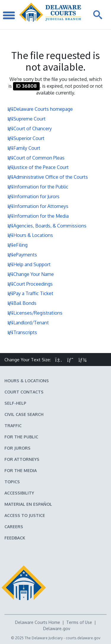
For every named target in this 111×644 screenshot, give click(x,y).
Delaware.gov (57, 628)
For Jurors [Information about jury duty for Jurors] (17, 448)
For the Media (21, 470)
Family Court (24, 148)
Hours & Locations (30, 235)
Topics (12, 482)
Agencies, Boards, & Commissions (47, 226)
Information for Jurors (33, 196)
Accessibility (19, 493)
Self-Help (15, 403)
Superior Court (26, 138)
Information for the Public (38, 187)
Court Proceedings (30, 284)
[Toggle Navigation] (9, 15)
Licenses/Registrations (35, 313)
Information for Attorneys (38, 206)
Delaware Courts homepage (40, 109)
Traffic (13, 426)
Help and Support (29, 264)
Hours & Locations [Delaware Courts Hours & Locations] (27, 381)
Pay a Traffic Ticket (30, 293)
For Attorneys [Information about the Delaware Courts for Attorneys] (22, 459)
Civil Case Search (24, 414)
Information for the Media (38, 216)
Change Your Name (31, 274)
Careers (14, 527)
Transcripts (22, 332)
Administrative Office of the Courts (48, 177)
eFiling (17, 245)
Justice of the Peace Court (38, 167)
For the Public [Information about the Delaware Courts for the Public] (21, 437)
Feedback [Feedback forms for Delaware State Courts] (15, 538)
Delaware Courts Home (38, 622)
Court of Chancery (30, 129)
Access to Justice (25, 515)
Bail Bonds (22, 303)
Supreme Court (26, 119)
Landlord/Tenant (28, 323)
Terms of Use (79, 622)
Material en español (28, 504)
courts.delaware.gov (83, 638)
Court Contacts (24, 392)
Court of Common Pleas (36, 158)
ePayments (22, 255)
